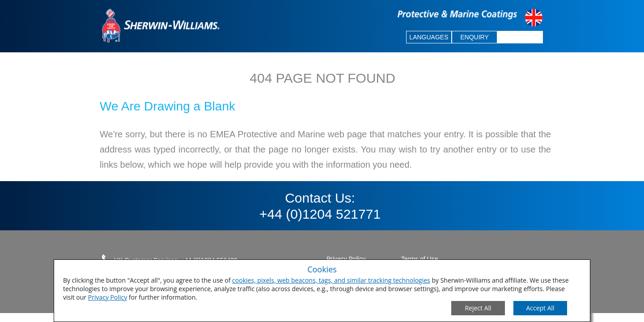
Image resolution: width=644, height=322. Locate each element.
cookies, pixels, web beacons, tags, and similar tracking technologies (331, 280)
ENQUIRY (475, 37)
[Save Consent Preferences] (540, 308)
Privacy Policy (108, 297)
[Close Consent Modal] (478, 308)
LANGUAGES (429, 37)
